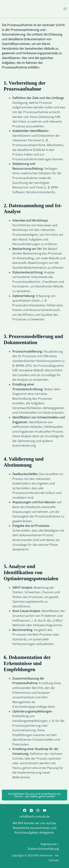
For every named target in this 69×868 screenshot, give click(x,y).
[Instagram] (38, 810)
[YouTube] (45, 810)
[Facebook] (25, 810)
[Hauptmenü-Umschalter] (65, 9)
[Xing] (31, 810)
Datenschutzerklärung (43, 849)
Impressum (49, 844)
